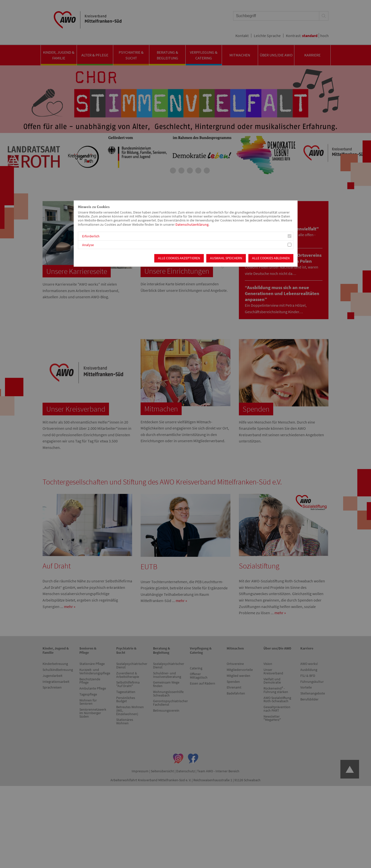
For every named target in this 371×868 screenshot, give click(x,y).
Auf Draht (57, 566)
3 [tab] (181, 171)
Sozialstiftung (259, 566)
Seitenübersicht (162, 771)
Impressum (140, 771)
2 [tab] (173, 171)
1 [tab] (164, 171)
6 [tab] (207, 171)
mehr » (70, 607)
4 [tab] (190, 171)
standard (310, 36)
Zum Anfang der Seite (350, 769)
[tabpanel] (185, 121)
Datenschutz (185, 771)
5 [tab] (198, 171)
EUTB (149, 566)
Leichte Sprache (267, 36)
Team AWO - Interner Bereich (218, 771)
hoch (324, 36)
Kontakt (242, 36)
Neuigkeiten (263, 210)
